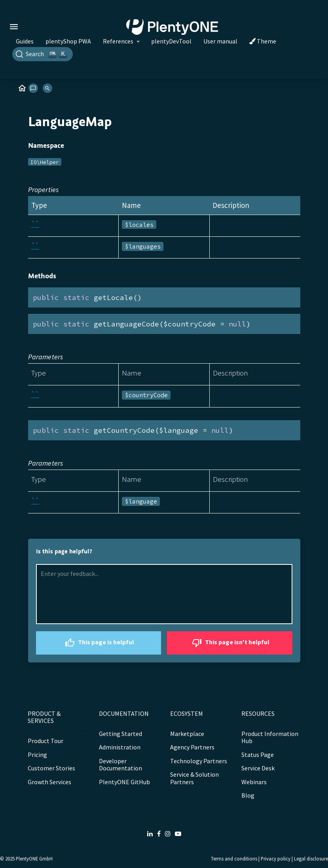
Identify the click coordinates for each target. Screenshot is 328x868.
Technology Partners (199, 761)
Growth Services (49, 782)
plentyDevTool (171, 41)
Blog (248, 795)
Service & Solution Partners (194, 778)
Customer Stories (51, 768)
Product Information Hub (270, 737)
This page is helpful (99, 643)
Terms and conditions (234, 859)
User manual (220, 41)
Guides (25, 41)
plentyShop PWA (68, 41)
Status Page (258, 755)
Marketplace (187, 734)
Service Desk (258, 768)
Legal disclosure (311, 859)
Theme (263, 41)
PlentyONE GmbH (34, 859)
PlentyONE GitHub (124, 782)
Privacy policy (276, 859)
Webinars (254, 782)
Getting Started (120, 734)
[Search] (43, 54)
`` (35, 224)
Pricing (37, 755)
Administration (120, 747)
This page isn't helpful (230, 643)
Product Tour (46, 741)
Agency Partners (192, 747)
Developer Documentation (120, 764)
